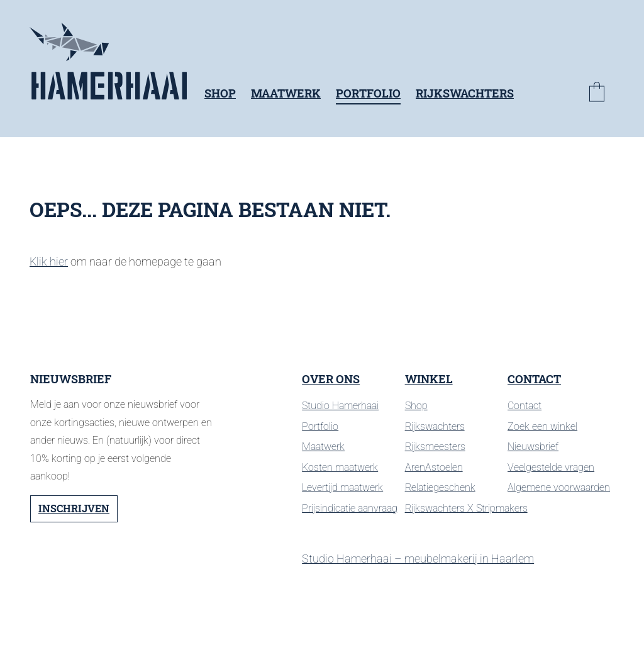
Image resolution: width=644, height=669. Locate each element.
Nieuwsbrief (533, 447)
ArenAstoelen (434, 467)
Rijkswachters (465, 93)
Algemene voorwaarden (559, 487)
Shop (220, 93)
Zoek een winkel (542, 426)
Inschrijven (74, 508)
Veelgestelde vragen (551, 467)
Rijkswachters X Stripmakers (466, 508)
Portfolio (368, 93)
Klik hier (49, 261)
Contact (534, 379)
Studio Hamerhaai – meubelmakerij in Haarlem (418, 559)
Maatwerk (286, 93)
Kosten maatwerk (340, 467)
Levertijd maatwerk (342, 487)
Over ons (331, 379)
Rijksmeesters (435, 447)
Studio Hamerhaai (340, 406)
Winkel (429, 379)
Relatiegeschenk (440, 487)
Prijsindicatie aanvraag (350, 508)
